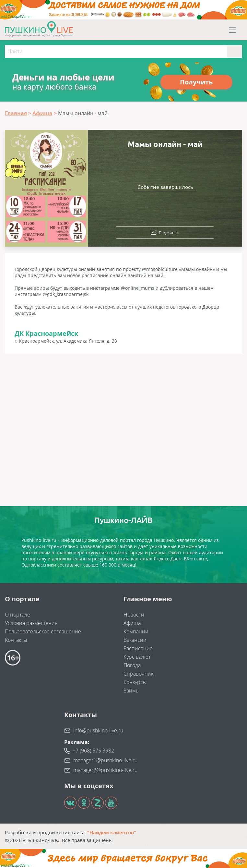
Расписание (138, 648)
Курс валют (137, 657)
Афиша (132, 623)
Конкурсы (135, 682)
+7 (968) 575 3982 (93, 751)
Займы (132, 691)
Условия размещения (31, 623)
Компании (136, 631)
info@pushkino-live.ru (98, 730)
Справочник (138, 674)
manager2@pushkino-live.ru (105, 770)
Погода (132, 665)
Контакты (16, 640)
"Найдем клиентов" (112, 832)
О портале (18, 615)
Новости (134, 615)
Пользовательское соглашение (43, 631)
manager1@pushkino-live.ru (105, 760)
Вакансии (135, 640)
